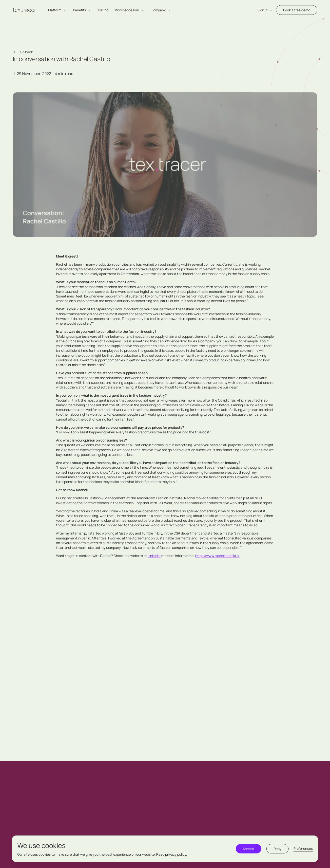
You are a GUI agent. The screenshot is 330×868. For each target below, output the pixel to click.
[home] (24, 10)
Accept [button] (248, 849)
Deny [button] (277, 849)
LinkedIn (154, 556)
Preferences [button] (303, 848)
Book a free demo (297, 10)
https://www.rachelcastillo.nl (217, 556)
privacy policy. (176, 854)
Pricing (103, 10)
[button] (57, 10)
